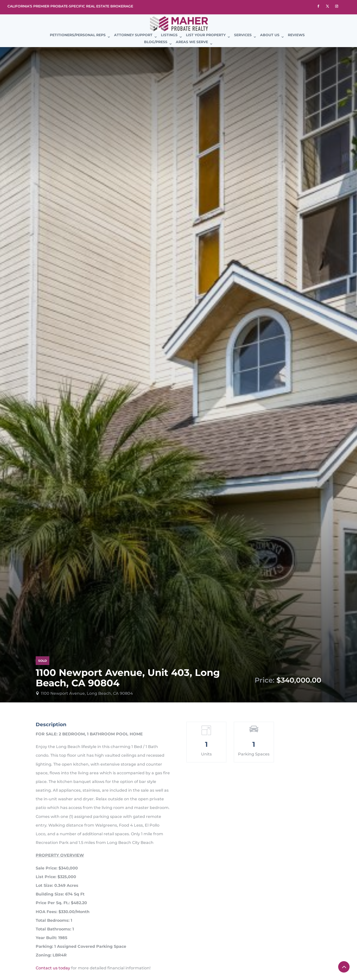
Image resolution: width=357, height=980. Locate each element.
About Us (270, 35)
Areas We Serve (192, 42)
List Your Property (206, 35)
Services (243, 35)
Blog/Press (156, 42)
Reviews (296, 35)
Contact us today (53, 968)
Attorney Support (133, 35)
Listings (169, 35)
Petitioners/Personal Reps (78, 35)
